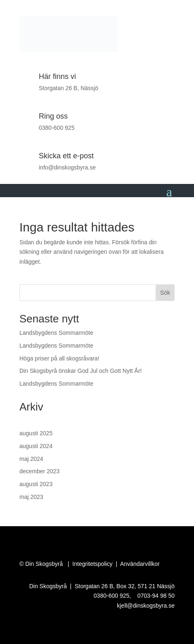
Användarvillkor (140, 564)
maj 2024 (31, 459)
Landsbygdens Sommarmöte (56, 333)
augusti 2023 (36, 484)
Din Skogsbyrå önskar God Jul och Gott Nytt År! (80, 371)
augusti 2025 (36, 433)
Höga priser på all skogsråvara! (59, 358)
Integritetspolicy (92, 564)
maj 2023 (31, 497)
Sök (165, 293)
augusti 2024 (36, 446)
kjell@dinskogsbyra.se (146, 606)
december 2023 (39, 471)
